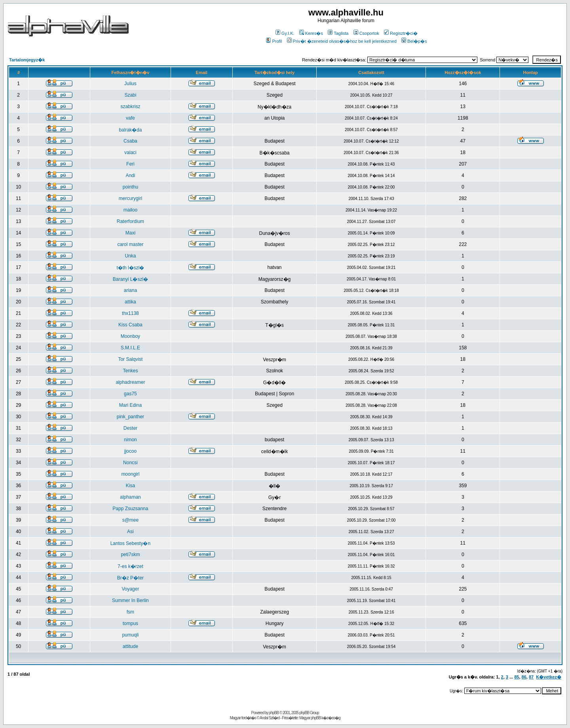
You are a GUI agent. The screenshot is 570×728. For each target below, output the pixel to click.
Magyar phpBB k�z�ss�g (320, 718)
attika (130, 302)
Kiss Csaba (130, 325)
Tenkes (130, 371)
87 (531, 677)
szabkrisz (130, 107)
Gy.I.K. (285, 33)
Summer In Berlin (130, 600)
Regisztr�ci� (401, 33)
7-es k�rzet (130, 566)
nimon (130, 440)
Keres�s (311, 33)
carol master (130, 244)
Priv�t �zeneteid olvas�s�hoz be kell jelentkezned (342, 41)
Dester (130, 428)
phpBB (274, 713)
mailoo (130, 210)
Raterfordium (130, 221)
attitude (130, 646)
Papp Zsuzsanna (130, 509)
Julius (130, 84)
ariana (130, 290)
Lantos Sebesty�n (130, 543)
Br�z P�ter (130, 578)
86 (524, 677)
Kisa (130, 486)
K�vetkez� (549, 677)
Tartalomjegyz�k (27, 60)
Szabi (130, 95)
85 (517, 677)
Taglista (338, 33)
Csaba (130, 141)
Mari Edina (130, 405)
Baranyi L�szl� (130, 279)
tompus (130, 623)
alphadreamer (130, 382)
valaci (130, 152)
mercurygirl (130, 198)
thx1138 (130, 313)
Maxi (130, 233)
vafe (130, 118)
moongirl (130, 474)
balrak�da (130, 130)
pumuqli (130, 635)
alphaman (130, 497)
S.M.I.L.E (130, 348)
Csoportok (366, 33)
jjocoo (130, 451)
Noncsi (130, 463)
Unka (130, 256)
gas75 (130, 394)
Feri (130, 164)
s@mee (131, 520)
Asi (130, 532)
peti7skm (130, 555)
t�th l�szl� (130, 268)
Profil (274, 41)
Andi (130, 175)
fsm (130, 612)
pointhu (130, 187)
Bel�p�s (414, 41)
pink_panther (130, 417)
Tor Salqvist (130, 359)
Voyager (130, 589)
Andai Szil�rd (270, 718)
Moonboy (130, 336)
